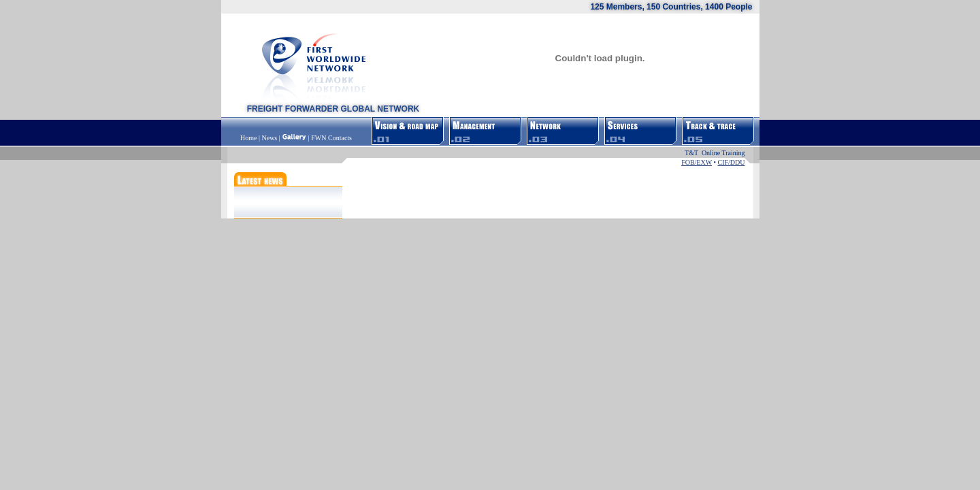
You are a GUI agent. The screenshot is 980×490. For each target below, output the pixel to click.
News (269, 138)
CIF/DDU (731, 162)
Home (249, 138)
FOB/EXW (697, 162)
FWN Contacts (331, 138)
